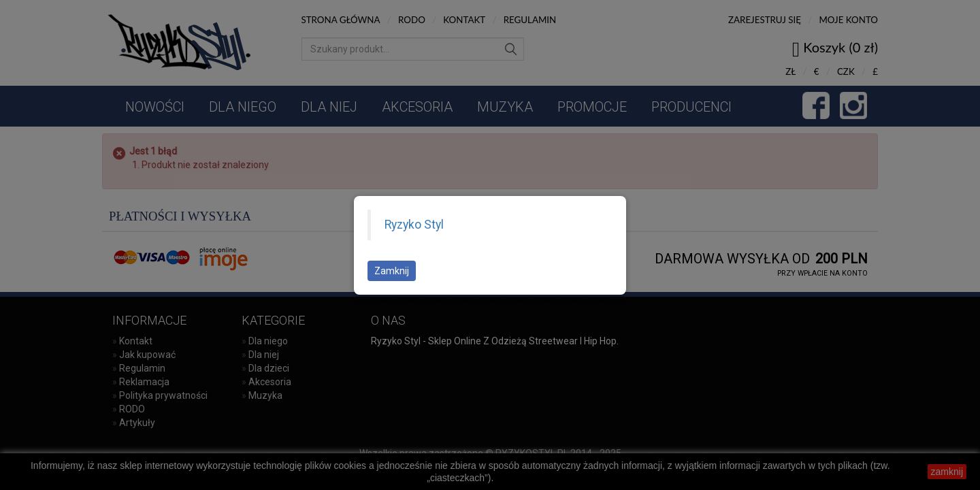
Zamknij (392, 271)
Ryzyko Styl (414, 225)
